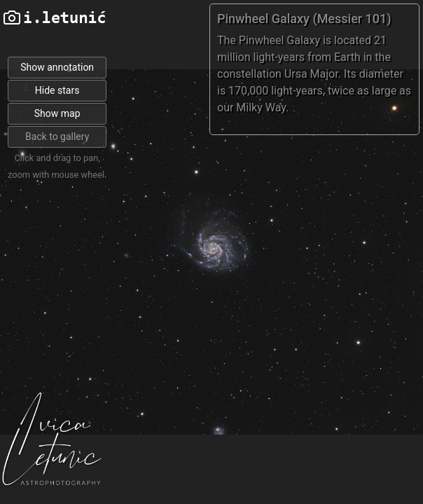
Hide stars (57, 90)
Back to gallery (57, 136)
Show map (57, 113)
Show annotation (57, 67)
